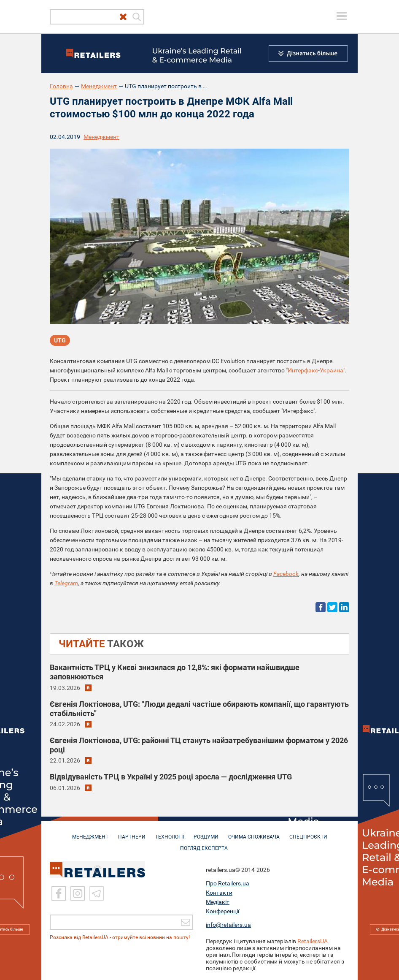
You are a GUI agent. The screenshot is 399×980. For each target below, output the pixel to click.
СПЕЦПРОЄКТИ (308, 833)
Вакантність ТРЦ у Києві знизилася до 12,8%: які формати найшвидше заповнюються (175, 672)
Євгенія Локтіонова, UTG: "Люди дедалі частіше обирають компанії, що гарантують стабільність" (199, 709)
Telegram (66, 583)
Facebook (286, 574)
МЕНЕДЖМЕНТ (90, 833)
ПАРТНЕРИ (132, 833)
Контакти (219, 893)
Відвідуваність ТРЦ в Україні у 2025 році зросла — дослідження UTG (171, 777)
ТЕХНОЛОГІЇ (170, 833)
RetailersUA (313, 941)
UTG (60, 340)
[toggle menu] (342, 16)
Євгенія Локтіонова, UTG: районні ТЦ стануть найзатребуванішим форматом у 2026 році (199, 745)
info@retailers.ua (228, 925)
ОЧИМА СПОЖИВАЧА (254, 833)
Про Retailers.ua (228, 883)
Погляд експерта (204, 844)
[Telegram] (97, 893)
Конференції (222, 911)
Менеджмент (99, 86)
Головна (61, 86)
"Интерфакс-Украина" (315, 370)
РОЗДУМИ (206, 833)
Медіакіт (218, 902)
